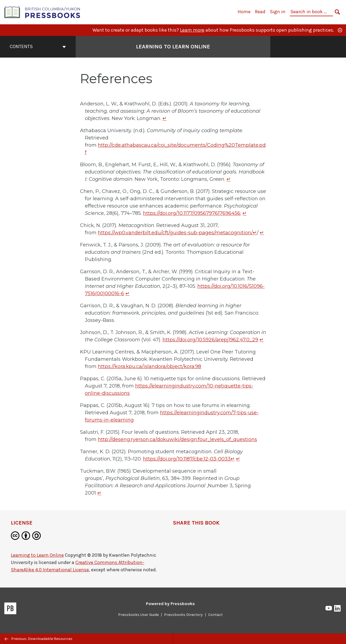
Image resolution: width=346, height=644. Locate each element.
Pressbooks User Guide (138, 615)
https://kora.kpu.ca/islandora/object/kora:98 (149, 366)
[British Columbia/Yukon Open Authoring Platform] (42, 12)
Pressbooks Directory (183, 615)
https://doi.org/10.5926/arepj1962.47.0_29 (210, 340)
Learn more (192, 30)
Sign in (278, 12)
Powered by (170, 604)
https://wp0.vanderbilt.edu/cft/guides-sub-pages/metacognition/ (175, 233)
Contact (215, 615)
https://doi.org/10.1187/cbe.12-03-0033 (187, 459)
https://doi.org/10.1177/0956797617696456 (192, 213)
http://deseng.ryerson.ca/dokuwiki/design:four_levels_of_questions (177, 439)
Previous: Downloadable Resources (39, 639)
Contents (38, 46)
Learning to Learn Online (37, 555)
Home (244, 12)
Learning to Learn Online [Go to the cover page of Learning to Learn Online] (173, 47)
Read (260, 12)
